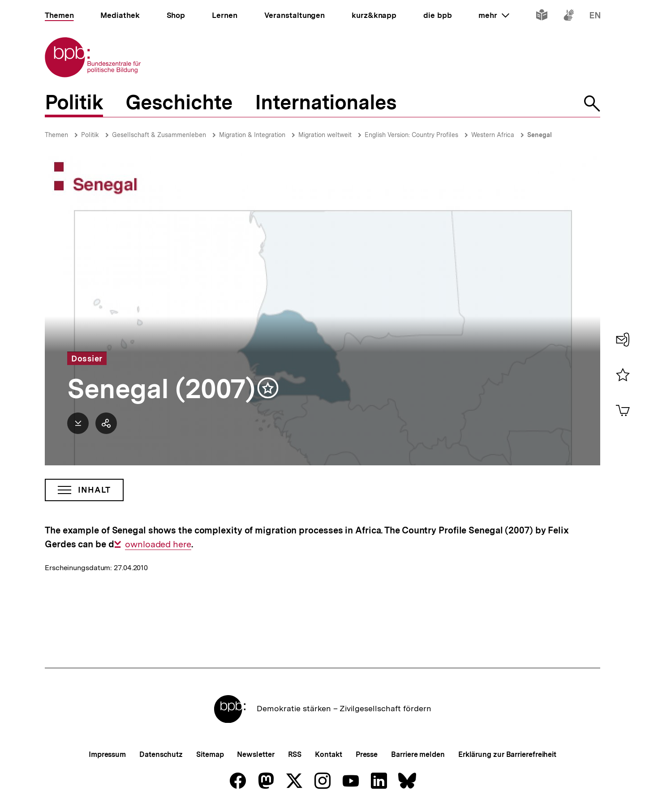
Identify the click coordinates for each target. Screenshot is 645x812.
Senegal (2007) (161, 389)
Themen (56, 135)
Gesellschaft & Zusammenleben (159, 135)
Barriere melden (418, 754)
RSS (295, 754)
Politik (90, 135)
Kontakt (328, 754)
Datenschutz (161, 754)
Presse (367, 754)
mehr (494, 15)
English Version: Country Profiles (411, 135)
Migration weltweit (325, 135)
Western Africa (493, 135)
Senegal (540, 135)
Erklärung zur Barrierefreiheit (507, 754)
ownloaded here (158, 544)
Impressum (107, 754)
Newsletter (256, 754)
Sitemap (210, 754)
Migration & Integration (252, 135)
